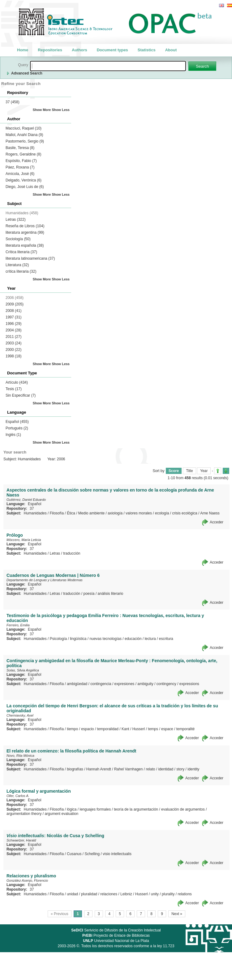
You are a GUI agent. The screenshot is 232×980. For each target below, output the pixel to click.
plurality (168, 894)
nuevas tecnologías (106, 639)
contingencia (101, 684)
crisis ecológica (185, 513)
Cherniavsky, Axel (20, 715)
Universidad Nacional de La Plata (116, 941)
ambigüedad (77, 684)
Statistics (147, 50)
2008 (13, 311)
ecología (162, 513)
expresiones (125, 684)
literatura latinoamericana (30, 258)
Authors (79, 50)
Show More (42, 110)
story (180, 769)
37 (13, 102)
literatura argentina (25, 232)
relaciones (109, 894)
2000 (13, 350)
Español (17, 422)
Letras (16, 219)
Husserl (139, 729)
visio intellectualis (117, 854)
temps (153, 729)
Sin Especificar (21, 395)
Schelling (92, 854)
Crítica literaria (21, 252)
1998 (13, 356)
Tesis (14, 389)
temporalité (185, 729)
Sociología (18, 239)
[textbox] (108, 66)
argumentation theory (24, 814)
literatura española (25, 245)
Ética (71, 513)
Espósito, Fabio (21, 161)
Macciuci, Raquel (24, 128)
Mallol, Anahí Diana (24, 135)
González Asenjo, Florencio (27, 880)
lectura (150, 639)
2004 (13, 330)
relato (150, 769)
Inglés (13, 435)
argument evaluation (61, 814)
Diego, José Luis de (25, 187)
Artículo (17, 382)
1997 (13, 317)
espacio (87, 729)
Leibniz (126, 894)
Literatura (17, 265)
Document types (112, 50)
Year (204, 471)
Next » (177, 914)
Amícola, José (20, 174)
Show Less (61, 110)
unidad (72, 894)
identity (193, 769)
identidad (166, 769)
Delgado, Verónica (24, 180)
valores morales (139, 513)
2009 (15, 304)
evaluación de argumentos (183, 809)
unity (155, 894)
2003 (13, 343)
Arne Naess (210, 513)
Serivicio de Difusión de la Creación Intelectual (116, 930)
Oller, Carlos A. (18, 796)
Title (189, 471)
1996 (13, 324)
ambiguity (145, 684)
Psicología (58, 639)
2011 (13, 337)
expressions (189, 684)
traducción (72, 553)
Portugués (17, 428)
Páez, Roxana (20, 167)
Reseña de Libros (25, 226)
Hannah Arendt (99, 769)
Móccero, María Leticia (24, 540)
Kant (125, 729)
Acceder (217, 522)
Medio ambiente (91, 513)
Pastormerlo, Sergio (25, 141)
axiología (115, 513)
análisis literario (111, 594)
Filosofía (57, 513)
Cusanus (74, 854)
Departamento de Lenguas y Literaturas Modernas (45, 580)
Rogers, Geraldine (23, 154)
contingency (166, 684)
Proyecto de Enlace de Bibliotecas (116, 935)
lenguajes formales (95, 809)
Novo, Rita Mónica (20, 756)
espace (167, 729)
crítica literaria (21, 271)
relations (185, 894)
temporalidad (108, 729)
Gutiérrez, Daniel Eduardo (26, 500)
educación (133, 639)
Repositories (50, 50)
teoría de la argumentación (136, 809)
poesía (89, 594)
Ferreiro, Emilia (18, 625)
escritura (166, 639)
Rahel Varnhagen (129, 769)
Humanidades (35, 513)
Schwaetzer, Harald (21, 840)
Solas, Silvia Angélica (23, 670)
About (171, 50)
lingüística (78, 639)
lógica (72, 809)
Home (23, 50)
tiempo (72, 729)
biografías (75, 769)
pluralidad (89, 894)
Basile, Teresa (20, 148)
